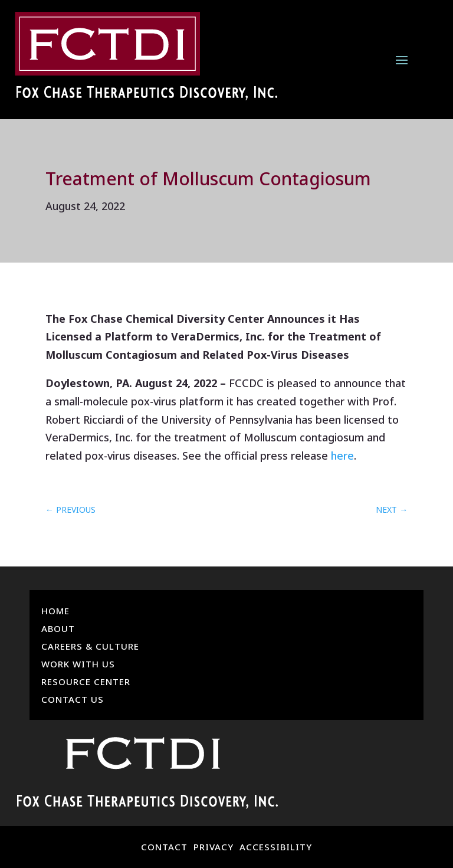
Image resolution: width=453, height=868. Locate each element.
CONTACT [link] (164, 847)
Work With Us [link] (78, 665)
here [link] (342, 456)
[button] (402, 59)
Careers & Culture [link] (90, 647)
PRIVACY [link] (214, 847)
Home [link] (55, 612)
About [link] (58, 629)
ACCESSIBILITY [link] (276, 847)
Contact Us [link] (73, 700)
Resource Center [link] (86, 682)
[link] (146, 59)
